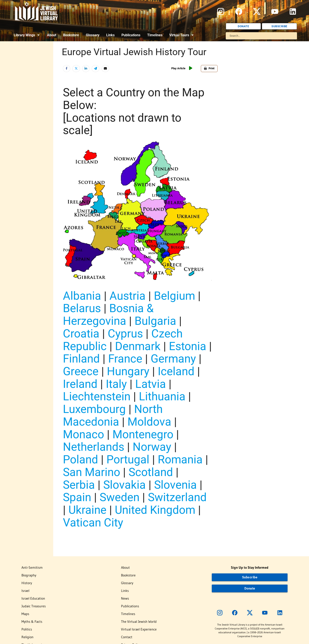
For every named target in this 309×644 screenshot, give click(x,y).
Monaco (83, 434)
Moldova (149, 422)
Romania (180, 459)
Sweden (120, 497)
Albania (82, 296)
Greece (81, 371)
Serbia (79, 485)
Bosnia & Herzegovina (108, 314)
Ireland (80, 384)
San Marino (92, 472)
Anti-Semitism (32, 567)
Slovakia (124, 485)
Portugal (128, 459)
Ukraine (87, 510)
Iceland (176, 371)
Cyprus (125, 333)
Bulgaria (155, 321)
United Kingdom (155, 510)
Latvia (151, 384)
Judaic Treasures (34, 606)
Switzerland (177, 497)
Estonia (188, 346)
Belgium (174, 296)
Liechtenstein (97, 396)
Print (209, 68)
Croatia (81, 333)
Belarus (82, 308)
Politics (27, 629)
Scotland (151, 472)
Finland (81, 359)
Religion (27, 637)
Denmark (138, 346)
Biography (29, 575)
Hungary (128, 371)
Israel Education (33, 598)
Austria (127, 296)
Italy (116, 384)
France (125, 359)
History (27, 583)
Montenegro (143, 434)
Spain (77, 497)
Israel (25, 591)
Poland (80, 459)
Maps (25, 614)
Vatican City (93, 522)
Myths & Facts (32, 621)
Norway (152, 447)
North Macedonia (113, 415)
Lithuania (162, 396)
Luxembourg (94, 409)
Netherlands (94, 447)
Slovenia (175, 485)
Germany (173, 359)
